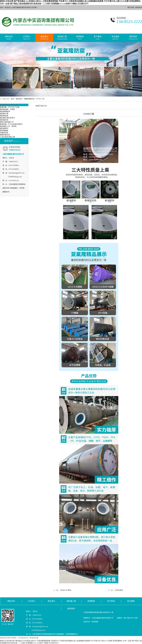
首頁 (12, 99)
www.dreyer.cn (14, 180)
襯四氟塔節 (4, 120)
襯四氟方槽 (4, 114)
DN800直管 (119, 590)
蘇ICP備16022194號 (131, 618)
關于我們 (131, 7)
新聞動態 (80, 38)
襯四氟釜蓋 (4, 116)
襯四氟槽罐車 (5, 111)
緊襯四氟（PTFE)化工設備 (10, 107)
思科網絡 (95, 622)
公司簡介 (27, 38)
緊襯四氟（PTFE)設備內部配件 (11, 124)
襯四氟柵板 (4, 131)
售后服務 (115, 38)
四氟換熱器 (4, 133)
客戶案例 (98, 38)
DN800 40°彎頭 (66, 590)
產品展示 (44, 38)
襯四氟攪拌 (4, 128)
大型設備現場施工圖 (7, 137)
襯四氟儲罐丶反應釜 (7, 109)
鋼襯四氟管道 (29, 99)
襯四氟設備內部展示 (7, 118)
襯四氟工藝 (62, 38)
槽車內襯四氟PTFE (7, 122)
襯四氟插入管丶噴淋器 (8, 126)
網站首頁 (9, 38)
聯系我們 (139, 7)
